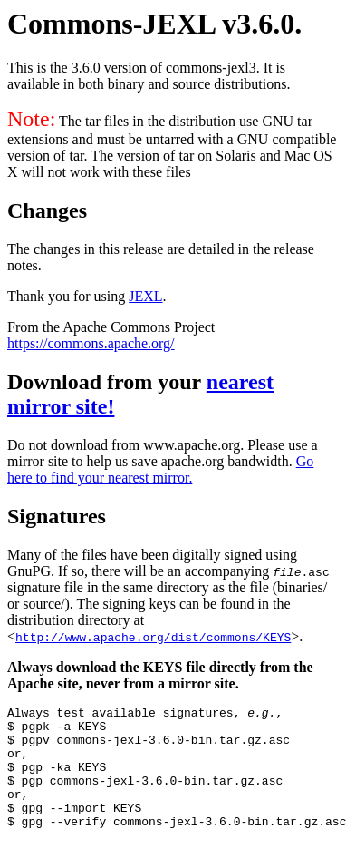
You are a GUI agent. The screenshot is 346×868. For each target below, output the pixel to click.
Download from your (107, 382)
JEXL (145, 296)
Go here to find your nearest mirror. (160, 469)
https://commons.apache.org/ (91, 343)
